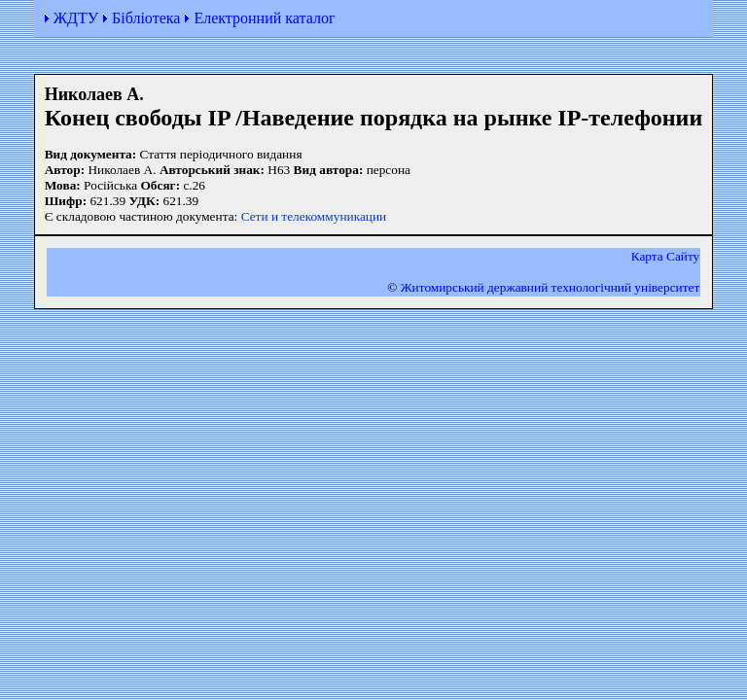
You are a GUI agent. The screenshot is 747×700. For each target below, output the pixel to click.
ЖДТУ (76, 18)
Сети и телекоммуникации (314, 216)
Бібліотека (146, 18)
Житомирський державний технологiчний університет (551, 287)
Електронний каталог (264, 18)
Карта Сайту (666, 256)
